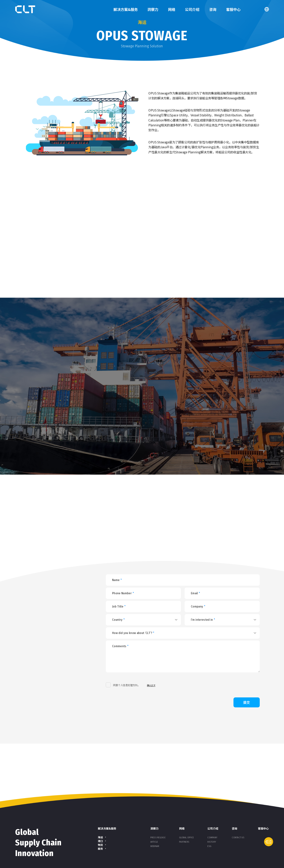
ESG (209, 846)
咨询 (213, 9)
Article (154, 842)
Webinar (155, 846)
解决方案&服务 (126, 9)
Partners (184, 842)
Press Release (158, 837)
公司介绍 (192, 9)
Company (212, 837)
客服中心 (233, 9)
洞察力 (153, 9)
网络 (172, 9)
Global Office (186, 837)
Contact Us (238, 837)
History (212, 842)
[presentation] (194, 685)
